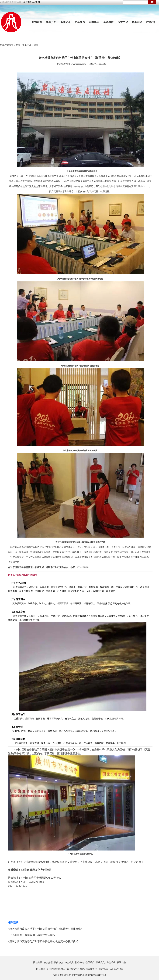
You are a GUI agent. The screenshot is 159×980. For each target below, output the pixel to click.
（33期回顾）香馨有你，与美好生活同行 (32, 935)
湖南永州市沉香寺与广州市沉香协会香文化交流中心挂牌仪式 (44, 941)
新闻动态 (66, 22)
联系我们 (151, 22)
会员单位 (108, 22)
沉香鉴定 (94, 22)
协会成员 (80, 22)
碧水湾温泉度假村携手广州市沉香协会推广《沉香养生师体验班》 (46, 929)
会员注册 (36, 2)
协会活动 (137, 22)
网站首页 (37, 22)
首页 (18, 45)
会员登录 (27, 2)
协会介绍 (51, 22)
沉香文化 (123, 22)
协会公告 (79, 962)
